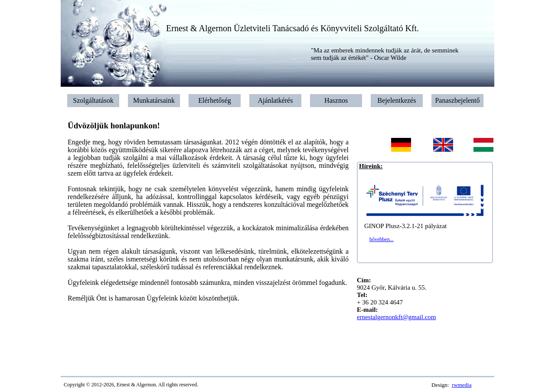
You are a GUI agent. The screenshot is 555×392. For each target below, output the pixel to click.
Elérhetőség (215, 100)
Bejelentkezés (397, 100)
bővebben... (382, 239)
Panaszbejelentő (457, 100)
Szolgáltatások (93, 100)
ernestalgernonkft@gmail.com (397, 317)
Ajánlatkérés (276, 100)
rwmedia (462, 385)
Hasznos (336, 100)
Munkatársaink (154, 100)
